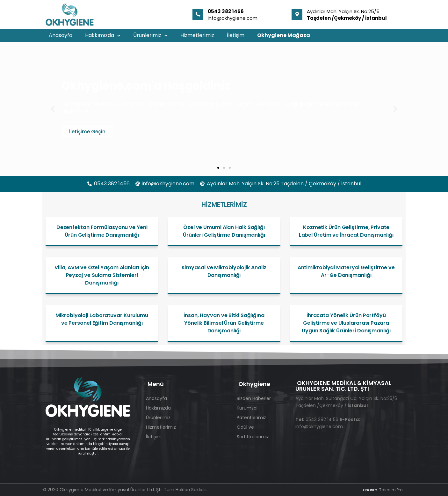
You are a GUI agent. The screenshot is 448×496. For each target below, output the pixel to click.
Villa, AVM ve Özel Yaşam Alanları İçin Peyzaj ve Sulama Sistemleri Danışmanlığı (102, 275)
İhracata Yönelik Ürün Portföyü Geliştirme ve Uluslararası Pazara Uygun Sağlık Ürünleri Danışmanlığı (346, 323)
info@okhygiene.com (233, 18)
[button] (53, 109)
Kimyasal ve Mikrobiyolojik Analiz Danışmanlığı (224, 271)
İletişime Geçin (87, 132)
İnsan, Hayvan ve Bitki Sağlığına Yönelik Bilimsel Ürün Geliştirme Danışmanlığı (224, 323)
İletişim (236, 35)
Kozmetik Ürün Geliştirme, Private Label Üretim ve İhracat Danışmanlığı (346, 231)
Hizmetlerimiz (197, 35)
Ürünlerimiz (150, 36)
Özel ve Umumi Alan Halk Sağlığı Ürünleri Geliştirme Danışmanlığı (224, 231)
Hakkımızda (103, 36)
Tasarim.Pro (391, 490)
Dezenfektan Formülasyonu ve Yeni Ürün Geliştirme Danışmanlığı (102, 231)
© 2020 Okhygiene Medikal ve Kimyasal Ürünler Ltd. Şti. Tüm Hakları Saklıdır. (125, 490)
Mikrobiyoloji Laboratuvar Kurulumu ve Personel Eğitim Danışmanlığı (102, 319)
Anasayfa (61, 35)
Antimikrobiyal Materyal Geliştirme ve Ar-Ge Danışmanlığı (346, 271)
